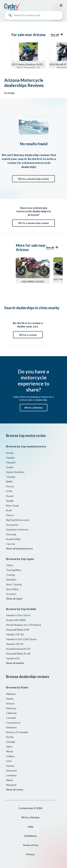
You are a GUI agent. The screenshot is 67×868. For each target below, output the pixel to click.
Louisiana (11, 775)
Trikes (10, 565)
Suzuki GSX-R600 (16, 620)
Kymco (10, 515)
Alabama (11, 694)
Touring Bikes (14, 570)
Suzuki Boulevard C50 (18, 649)
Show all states (15, 790)
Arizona (10, 703)
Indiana (10, 756)
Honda (10, 453)
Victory (10, 486)
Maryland (11, 785)
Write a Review (33, 408)
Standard (11, 580)
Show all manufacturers (19, 549)
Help (30, 827)
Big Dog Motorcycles (18, 520)
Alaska (10, 699)
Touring (10, 575)
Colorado (11, 718)
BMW (9, 482)
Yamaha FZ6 (13, 658)
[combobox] (33, 16)
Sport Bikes (13, 589)
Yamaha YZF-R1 (15, 644)
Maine (9, 780)
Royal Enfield (13, 539)
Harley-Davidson (15, 472)
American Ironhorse (17, 529)
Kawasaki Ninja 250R (18, 630)
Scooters (11, 594)
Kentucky (12, 770)
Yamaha (10, 458)
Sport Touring (14, 584)
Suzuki (10, 467)
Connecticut (13, 723)
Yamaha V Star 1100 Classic (21, 639)
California (11, 713)
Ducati (10, 496)
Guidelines (30, 836)
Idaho (9, 747)
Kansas (10, 766)
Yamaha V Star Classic (18, 615)
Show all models (15, 663)
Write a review (28, 335)
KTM (9, 491)
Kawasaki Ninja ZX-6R (18, 654)
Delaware (11, 727)
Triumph (11, 477)
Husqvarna (12, 525)
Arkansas (11, 708)
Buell (9, 510)
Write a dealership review (33, 179)
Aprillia (10, 501)
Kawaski (11, 462)
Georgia (11, 742)
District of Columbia (17, 732)
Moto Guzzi (12, 506)
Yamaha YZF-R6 (15, 634)
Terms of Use (30, 845)
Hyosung (11, 534)
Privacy (30, 854)
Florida (10, 737)
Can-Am (11, 544)
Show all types (14, 599)
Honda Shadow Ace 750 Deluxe (24, 625)
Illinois (10, 751)
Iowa (9, 761)
